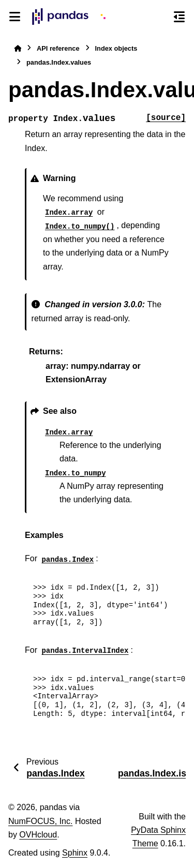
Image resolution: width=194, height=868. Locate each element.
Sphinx (75, 853)
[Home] (18, 48)
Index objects (116, 48)
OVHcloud (38, 835)
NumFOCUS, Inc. (40, 821)
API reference (58, 48)
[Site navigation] (15, 17)
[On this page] (179, 17)
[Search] (160, 17)
